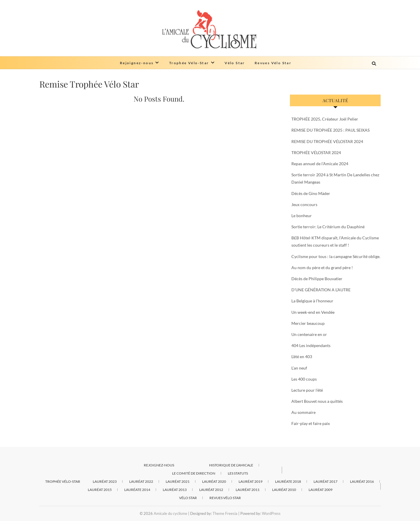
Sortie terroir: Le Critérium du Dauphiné (328, 227)
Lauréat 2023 (105, 481)
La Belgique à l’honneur (312, 301)
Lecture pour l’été (307, 390)
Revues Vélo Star (273, 63)
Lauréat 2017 (325, 481)
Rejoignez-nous (137, 63)
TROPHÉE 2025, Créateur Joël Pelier (325, 119)
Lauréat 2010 (284, 490)
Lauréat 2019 (251, 481)
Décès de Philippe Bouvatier (317, 279)
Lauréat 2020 (214, 481)
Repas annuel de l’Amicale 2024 (320, 164)
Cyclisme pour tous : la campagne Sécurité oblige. (336, 256)
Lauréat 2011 (248, 490)
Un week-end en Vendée (313, 312)
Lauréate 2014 (137, 490)
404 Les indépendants (311, 345)
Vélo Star (235, 63)
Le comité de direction (194, 473)
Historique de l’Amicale (231, 465)
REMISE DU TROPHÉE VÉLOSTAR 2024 (327, 141)
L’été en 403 (302, 357)
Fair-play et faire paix (311, 423)
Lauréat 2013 (175, 490)
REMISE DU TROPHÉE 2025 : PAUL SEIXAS (330, 130)
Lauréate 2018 (288, 481)
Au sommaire (303, 412)
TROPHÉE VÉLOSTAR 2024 (316, 153)
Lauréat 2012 (211, 490)
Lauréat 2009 (321, 490)
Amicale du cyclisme (170, 513)
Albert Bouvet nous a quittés (317, 401)
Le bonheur (302, 216)
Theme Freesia (225, 513)
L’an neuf (299, 368)
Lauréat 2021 (178, 481)
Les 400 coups (304, 379)
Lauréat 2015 (100, 490)
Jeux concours (304, 204)
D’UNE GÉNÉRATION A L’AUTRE (321, 290)
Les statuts (238, 473)
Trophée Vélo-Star (189, 63)
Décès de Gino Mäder (311, 193)
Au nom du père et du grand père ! (322, 268)
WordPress (271, 513)
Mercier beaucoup (308, 323)
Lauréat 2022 (141, 481)
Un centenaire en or (309, 334)
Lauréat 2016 (362, 481)
